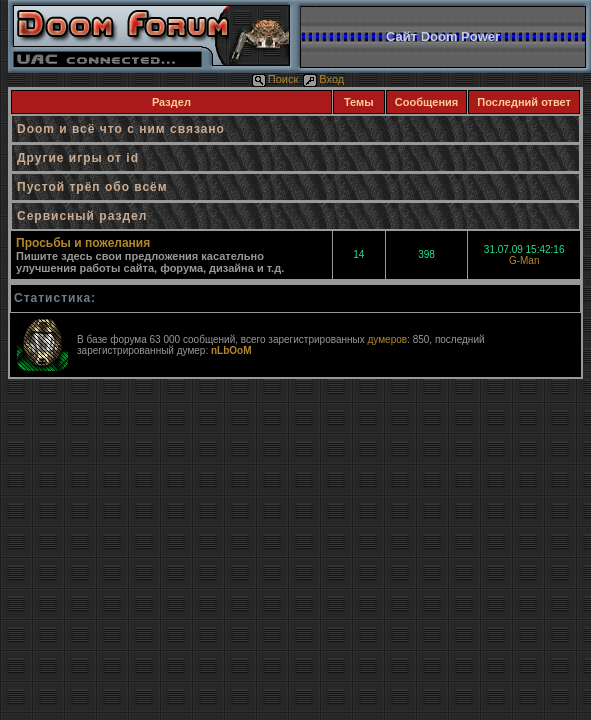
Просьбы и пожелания (83, 243)
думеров (387, 339)
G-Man (524, 260)
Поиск (275, 79)
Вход (323, 79)
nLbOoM (231, 350)
